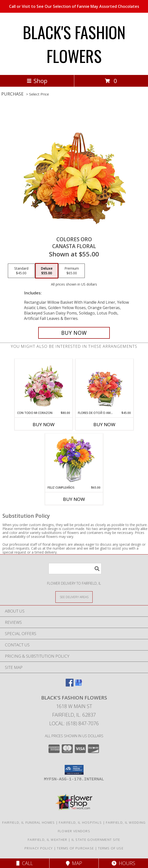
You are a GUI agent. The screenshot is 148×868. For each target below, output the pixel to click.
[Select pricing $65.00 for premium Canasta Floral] (72, 271)
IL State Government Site (96, 840)
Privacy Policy (39, 848)
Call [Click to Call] (25, 863)
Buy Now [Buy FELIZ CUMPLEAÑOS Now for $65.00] (74, 499)
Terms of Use (111, 848)
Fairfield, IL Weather (47, 840)
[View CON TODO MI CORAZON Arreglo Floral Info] (44, 385)
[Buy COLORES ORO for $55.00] (74, 333)
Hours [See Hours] (123, 863)
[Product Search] (75, 569)
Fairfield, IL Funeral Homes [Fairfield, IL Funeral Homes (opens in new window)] (28, 822)
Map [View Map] (74, 863)
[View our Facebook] (70, 685)
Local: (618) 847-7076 (74, 723)
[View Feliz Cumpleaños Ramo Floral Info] (74, 460)
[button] (74, 770)
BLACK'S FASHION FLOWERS (74, 44)
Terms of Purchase (75, 848)
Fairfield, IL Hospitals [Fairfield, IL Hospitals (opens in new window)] (80, 822)
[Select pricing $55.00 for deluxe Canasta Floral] (47, 271)
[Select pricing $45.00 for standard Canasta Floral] (21, 271)
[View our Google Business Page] (78, 685)
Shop (37, 81)
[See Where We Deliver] (74, 597)
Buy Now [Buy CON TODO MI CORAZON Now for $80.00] (44, 424)
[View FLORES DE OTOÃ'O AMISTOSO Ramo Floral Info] (105, 385)
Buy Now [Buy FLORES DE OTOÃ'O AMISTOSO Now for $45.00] (104, 424)
